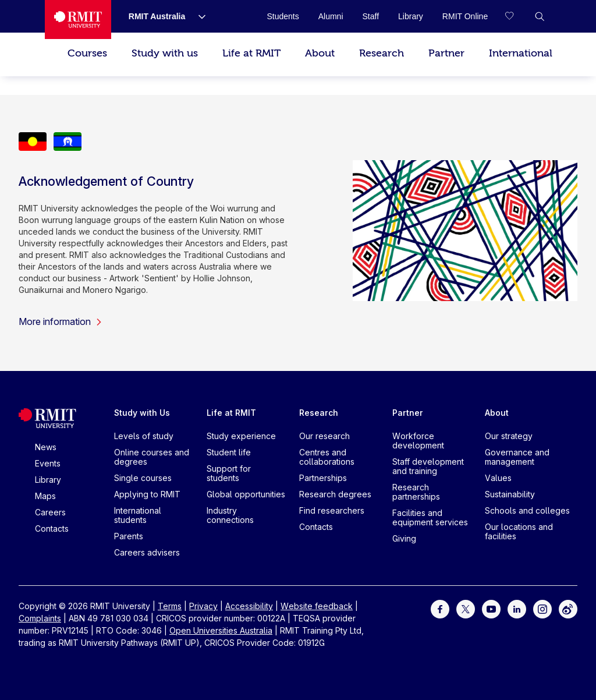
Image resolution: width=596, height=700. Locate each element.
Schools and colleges (527, 510)
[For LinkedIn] (517, 608)
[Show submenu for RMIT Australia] (197, 16)
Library (48, 480)
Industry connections (230, 515)
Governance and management (517, 457)
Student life (229, 452)
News (46, 447)
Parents (129, 536)
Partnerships (323, 478)
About (320, 53)
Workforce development (418, 441)
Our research (324, 436)
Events (48, 463)
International (521, 53)
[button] (540, 16)
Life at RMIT (251, 53)
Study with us (165, 53)
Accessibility (249, 606)
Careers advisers (147, 552)
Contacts (52, 528)
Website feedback (317, 606)
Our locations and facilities (519, 531)
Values (498, 478)
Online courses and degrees (152, 457)
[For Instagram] (542, 608)
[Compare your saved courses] (516, 16)
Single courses (143, 478)
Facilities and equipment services (430, 517)
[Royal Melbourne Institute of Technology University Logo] (78, 20)
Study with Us (142, 413)
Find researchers (332, 510)
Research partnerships (416, 492)
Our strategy (509, 436)
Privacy (203, 606)
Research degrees (335, 494)
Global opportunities (246, 494)
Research (382, 53)
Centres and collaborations (327, 457)
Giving (404, 538)
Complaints (40, 618)
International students (138, 515)
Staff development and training (428, 466)
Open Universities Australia (221, 630)
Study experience (241, 436)
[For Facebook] (440, 608)
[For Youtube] (491, 608)
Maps (45, 496)
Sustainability (510, 494)
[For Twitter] (466, 608)
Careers (50, 512)
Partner (446, 53)
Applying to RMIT (147, 494)
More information (61, 321)
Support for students (229, 473)
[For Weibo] (568, 608)
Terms (170, 606)
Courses (87, 53)
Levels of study (144, 436)
